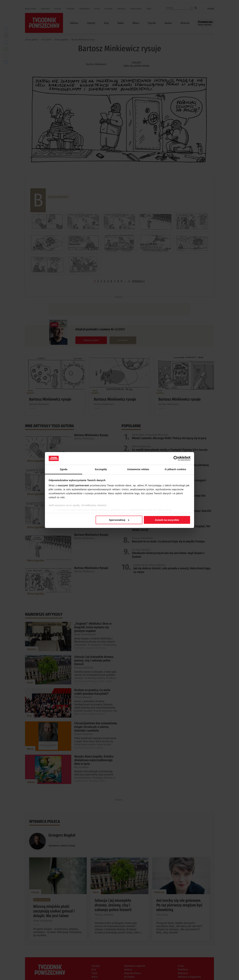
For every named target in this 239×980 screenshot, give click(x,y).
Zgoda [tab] (64, 469)
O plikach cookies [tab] (175, 469)
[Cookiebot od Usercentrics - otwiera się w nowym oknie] (176, 458)
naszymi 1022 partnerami (73, 485)
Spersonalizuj (119, 520)
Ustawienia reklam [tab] (138, 469)
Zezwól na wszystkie (167, 520)
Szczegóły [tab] (101, 469)
